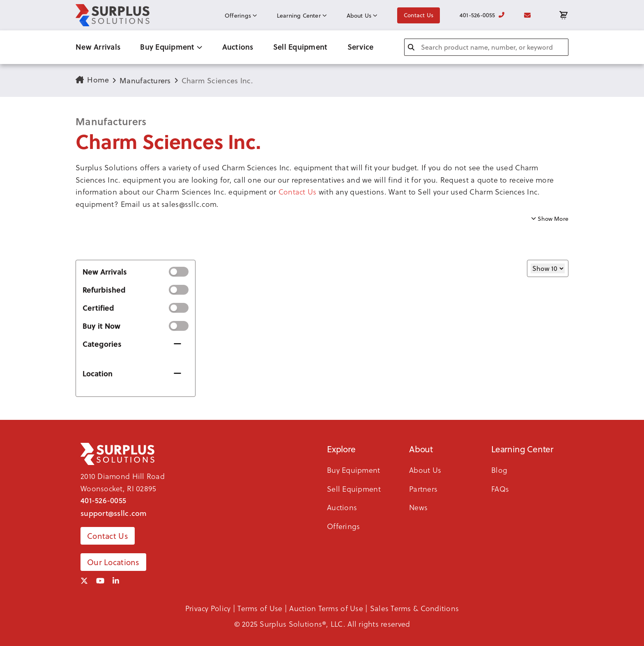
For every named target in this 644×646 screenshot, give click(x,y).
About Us (362, 16)
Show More (550, 219)
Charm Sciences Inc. (217, 81)
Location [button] (98, 373)
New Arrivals (98, 47)
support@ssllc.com (114, 513)
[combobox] (486, 47)
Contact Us (419, 15)
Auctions (238, 47)
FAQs (500, 489)
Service (361, 47)
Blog (499, 470)
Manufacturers (145, 81)
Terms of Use (260, 608)
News (418, 507)
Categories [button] (102, 344)
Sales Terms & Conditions (414, 608)
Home (92, 80)
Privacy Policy (208, 608)
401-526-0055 (482, 15)
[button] (322, 186)
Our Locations (113, 562)
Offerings (241, 16)
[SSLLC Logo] (113, 15)
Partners (423, 489)
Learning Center (302, 16)
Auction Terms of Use (326, 608)
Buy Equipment (171, 47)
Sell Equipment (300, 47)
